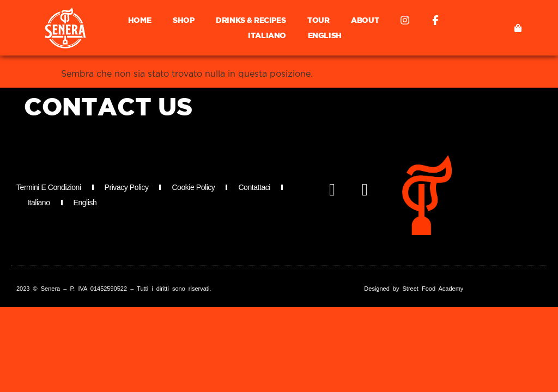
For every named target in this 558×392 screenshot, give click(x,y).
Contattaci (254, 187)
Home (139, 20)
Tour (318, 20)
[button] (518, 28)
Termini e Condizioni (49, 187)
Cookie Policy (193, 187)
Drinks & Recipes (251, 20)
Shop (183, 20)
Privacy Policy (127, 187)
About (365, 20)
